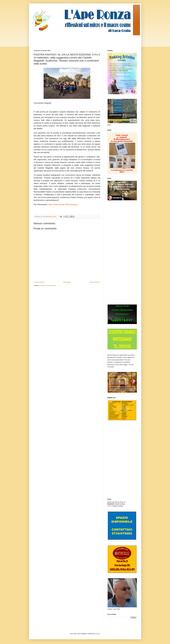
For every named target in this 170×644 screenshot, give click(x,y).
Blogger (98, 634)
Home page (67, 282)
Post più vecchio (94, 282)
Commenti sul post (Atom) (48, 286)
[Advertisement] (76, 41)
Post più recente (39, 282)
